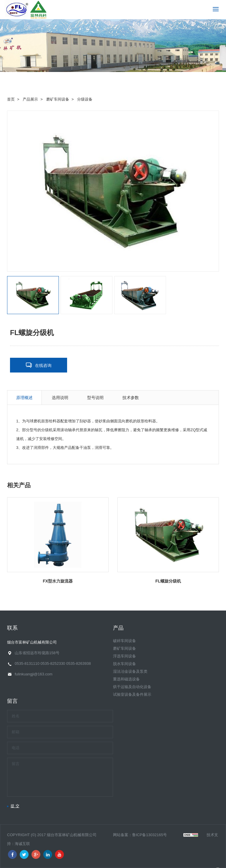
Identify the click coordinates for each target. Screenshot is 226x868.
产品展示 (30, 99)
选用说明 (60, 398)
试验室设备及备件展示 (132, 694)
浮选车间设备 (124, 656)
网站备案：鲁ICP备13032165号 (140, 835)
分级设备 (85, 99)
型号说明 (95, 398)
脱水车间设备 (124, 664)
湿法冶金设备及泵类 (130, 671)
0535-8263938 (79, 663)
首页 (11, 99)
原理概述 (24, 398)
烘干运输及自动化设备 (132, 687)
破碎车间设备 (124, 641)
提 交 (15, 806)
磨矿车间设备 (58, 99)
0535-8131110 (27, 663)
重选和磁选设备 (126, 679)
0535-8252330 (53, 663)
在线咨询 (43, 365)
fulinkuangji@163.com (34, 674)
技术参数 (131, 398)
